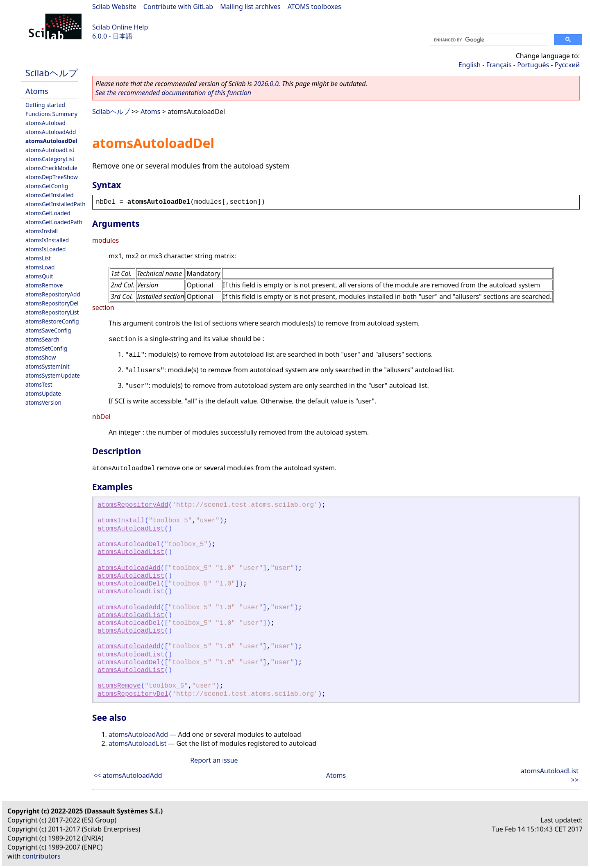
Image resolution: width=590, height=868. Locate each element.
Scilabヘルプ (52, 73)
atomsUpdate (43, 393)
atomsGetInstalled (50, 195)
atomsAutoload (45, 123)
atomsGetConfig (47, 186)
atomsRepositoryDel (52, 303)
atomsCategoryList (50, 159)
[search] (488, 40)
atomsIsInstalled (47, 240)
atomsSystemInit (48, 366)
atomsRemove (44, 285)
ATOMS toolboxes (314, 7)
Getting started (45, 105)
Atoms (37, 91)
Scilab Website (114, 7)
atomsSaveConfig (48, 330)
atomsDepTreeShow (52, 177)
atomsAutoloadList (50, 150)
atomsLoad (40, 267)
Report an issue (214, 760)
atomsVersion (43, 402)
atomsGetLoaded (48, 213)
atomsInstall (42, 231)
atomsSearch (42, 339)
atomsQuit (39, 276)
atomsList (38, 258)
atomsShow (41, 357)
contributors (42, 856)
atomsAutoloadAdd (51, 132)
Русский (567, 65)
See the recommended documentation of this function (173, 93)
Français (499, 65)
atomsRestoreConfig (52, 321)
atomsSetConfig (46, 348)
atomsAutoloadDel (51, 141)
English (470, 65)
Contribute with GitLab (178, 7)
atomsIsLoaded (45, 249)
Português (533, 65)
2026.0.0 (266, 84)
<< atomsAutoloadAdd (128, 775)
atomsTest (39, 384)
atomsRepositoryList (52, 312)
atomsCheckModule (51, 168)
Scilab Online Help (120, 27)
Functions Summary (51, 114)
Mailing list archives (250, 7)
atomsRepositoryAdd (53, 294)
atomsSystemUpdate (53, 375)
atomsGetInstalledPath (56, 204)
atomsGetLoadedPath (54, 222)
